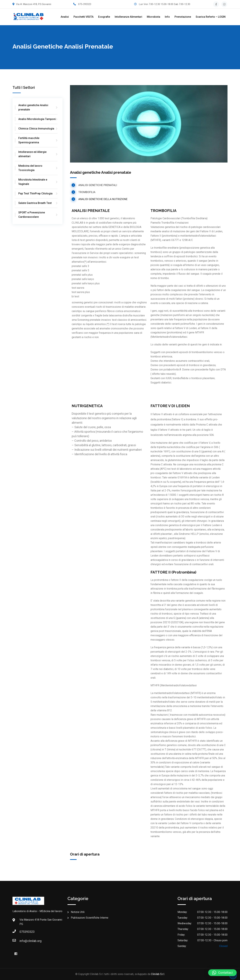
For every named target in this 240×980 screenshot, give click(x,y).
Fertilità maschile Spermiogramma (29, 140)
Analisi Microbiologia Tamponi (37, 119)
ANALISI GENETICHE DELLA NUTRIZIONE (103, 199)
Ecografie (104, 17)
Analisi (65, 17)
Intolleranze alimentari (128, 17)
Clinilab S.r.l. (158, 974)
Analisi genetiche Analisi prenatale (33, 107)
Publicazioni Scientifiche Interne (90, 918)
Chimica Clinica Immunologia (36, 129)
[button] (222, 973)
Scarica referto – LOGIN (211, 17)
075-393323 (85, 4)
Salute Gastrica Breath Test (35, 203)
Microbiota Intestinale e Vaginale (33, 182)
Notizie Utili (78, 912)
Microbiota (153, 17)
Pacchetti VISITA (83, 17)
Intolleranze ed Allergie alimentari (32, 154)
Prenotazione (183, 17)
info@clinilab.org (23, 941)
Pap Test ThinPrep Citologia (35, 193)
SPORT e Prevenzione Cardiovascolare (32, 215)
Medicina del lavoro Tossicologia (30, 168)
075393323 (23, 932)
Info (167, 17)
